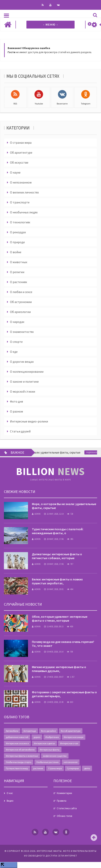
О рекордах (18, 232)
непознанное (71, 762)
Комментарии (64, 793)
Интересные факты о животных (22, 756)
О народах (17, 322)
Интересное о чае (69, 743)
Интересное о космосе (17, 743)
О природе (17, 242)
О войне (16, 252)
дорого (37, 737)
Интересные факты (50, 750)
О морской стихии (23, 391)
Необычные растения (47, 762)
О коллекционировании (27, 372)
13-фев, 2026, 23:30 (54, 702)
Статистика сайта (67, 808)
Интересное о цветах (44, 743)
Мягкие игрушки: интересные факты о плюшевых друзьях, (59, 669)
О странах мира (21, 143)
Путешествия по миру (17, 768)
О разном (16, 411)
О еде (14, 352)
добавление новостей (17, 737)
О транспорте (20, 202)
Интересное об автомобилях (20, 750)
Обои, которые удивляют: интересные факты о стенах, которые (60, 618)
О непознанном (21, 182)
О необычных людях (24, 212)
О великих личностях (24, 192)
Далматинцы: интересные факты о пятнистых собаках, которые (57, 556)
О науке (15, 172)
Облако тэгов (64, 816)
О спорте (16, 342)
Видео (10, 801)
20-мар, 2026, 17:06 (54, 539)
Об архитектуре (21, 152)
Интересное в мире (74, 737)
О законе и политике (24, 381)
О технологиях (20, 222)
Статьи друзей (20, 431)
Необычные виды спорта (19, 762)
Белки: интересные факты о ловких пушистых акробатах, (57, 581)
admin (36, 514)
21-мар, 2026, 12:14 (54, 514)
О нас (10, 793)
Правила (62, 801)
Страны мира (55, 768)
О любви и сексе (21, 292)
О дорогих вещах (22, 362)
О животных (19, 262)
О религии (17, 272)
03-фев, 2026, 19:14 (54, 652)
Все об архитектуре (71, 731)
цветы (87, 768)
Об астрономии (21, 302)
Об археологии (20, 312)
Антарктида (30, 731)
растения (38, 768)
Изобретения (52, 737)
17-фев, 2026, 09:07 (54, 677)
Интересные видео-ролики (29, 421)
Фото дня (16, 401)
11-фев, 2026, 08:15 (54, 626)
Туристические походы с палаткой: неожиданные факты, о (58, 531)
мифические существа (55, 756)
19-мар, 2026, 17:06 (54, 564)
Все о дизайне (48, 731)
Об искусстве (19, 162)
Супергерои (73, 768)
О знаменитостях (22, 332)
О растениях (18, 282)
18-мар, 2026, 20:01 (54, 589)
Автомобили (12, 731)
